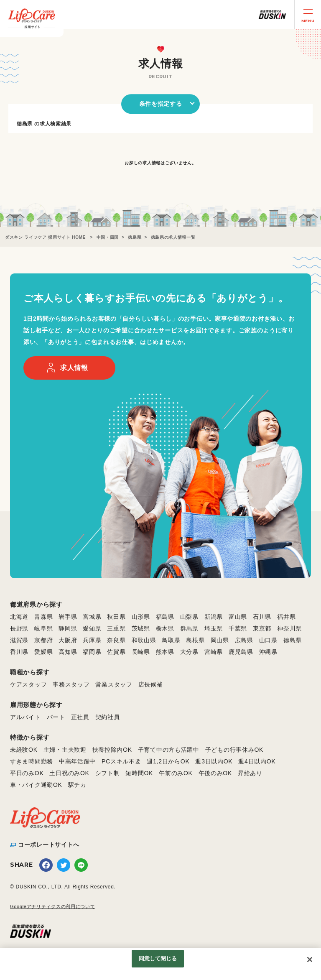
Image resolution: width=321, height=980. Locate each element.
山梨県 (189, 617)
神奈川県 (289, 628)
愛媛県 (43, 652)
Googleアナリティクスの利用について (52, 906)
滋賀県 (19, 640)
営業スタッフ (114, 684)
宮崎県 (214, 652)
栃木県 (165, 628)
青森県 (43, 617)
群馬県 (189, 628)
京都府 (43, 640)
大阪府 (68, 640)
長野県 (19, 628)
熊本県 (165, 652)
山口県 (268, 640)
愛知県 (92, 628)
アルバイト (25, 717)
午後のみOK (215, 773)
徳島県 (135, 237)
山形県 (141, 617)
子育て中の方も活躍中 (169, 750)
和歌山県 (144, 640)
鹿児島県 (241, 652)
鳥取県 (171, 640)
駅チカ (77, 785)
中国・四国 (108, 237)
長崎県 (141, 652)
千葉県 (238, 628)
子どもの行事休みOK (234, 750)
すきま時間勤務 (32, 761)
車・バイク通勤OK (36, 785)
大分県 (189, 652)
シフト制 (108, 773)
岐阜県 (43, 628)
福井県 (286, 617)
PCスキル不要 (121, 761)
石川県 (262, 617)
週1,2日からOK (168, 761)
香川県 (19, 652)
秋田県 (116, 617)
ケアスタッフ (28, 684)
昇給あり (250, 773)
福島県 (165, 617)
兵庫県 (92, 640)
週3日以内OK (214, 761)
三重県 (116, 628)
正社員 (80, 717)
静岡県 (68, 628)
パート (56, 717)
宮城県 (92, 617)
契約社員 (108, 717)
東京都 (262, 628)
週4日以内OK (257, 761)
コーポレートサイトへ (49, 845)
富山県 (238, 617)
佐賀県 (116, 652)
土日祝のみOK (69, 773)
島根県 (195, 640)
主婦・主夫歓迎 (65, 750)
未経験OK (24, 750)
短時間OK (139, 773)
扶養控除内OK (112, 750)
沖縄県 (268, 652)
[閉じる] (310, 960)
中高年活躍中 (77, 761)
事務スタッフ (71, 684)
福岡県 (92, 652)
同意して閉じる (158, 958)
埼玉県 (214, 628)
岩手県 (68, 617)
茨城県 (141, 628)
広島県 (244, 640)
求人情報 (74, 368)
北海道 (19, 617)
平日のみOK (27, 773)
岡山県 (220, 640)
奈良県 (116, 640)
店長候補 (151, 684)
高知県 (68, 652)
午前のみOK (176, 773)
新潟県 (214, 617)
